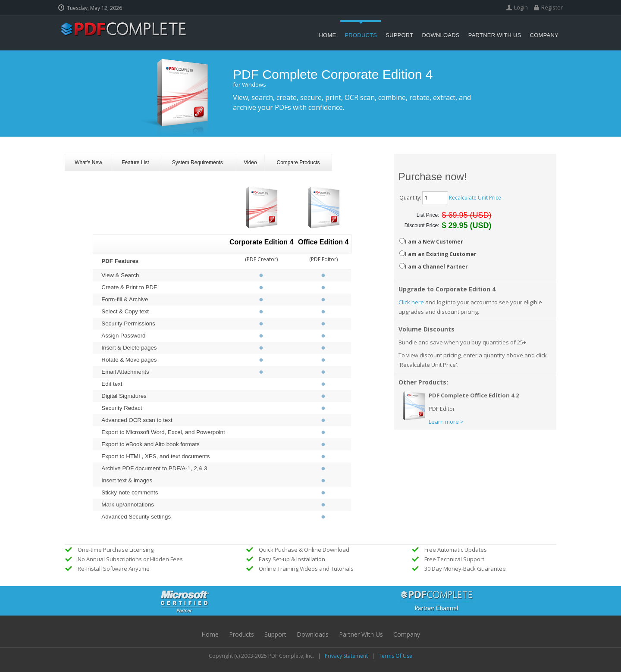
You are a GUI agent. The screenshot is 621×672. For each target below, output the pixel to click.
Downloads (313, 634)
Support (275, 634)
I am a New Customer (434, 242)
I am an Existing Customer (441, 254)
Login (521, 7)
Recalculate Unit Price (475, 198)
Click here (411, 302)
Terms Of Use (395, 656)
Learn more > (446, 422)
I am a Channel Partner (436, 267)
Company (407, 634)
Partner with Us (361, 634)
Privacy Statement (346, 656)
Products (241, 634)
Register (552, 7)
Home (210, 634)
